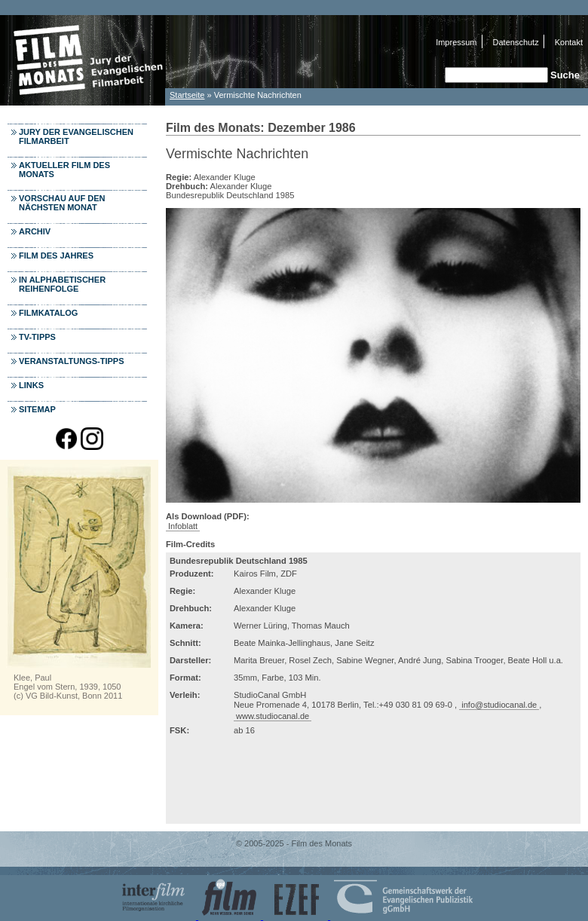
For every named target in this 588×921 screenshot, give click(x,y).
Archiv (35, 231)
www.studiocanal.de (273, 716)
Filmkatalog (48, 313)
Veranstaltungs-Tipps (72, 361)
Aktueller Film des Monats (64, 170)
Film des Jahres (56, 255)
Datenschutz (516, 42)
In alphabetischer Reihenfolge (62, 284)
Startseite (187, 95)
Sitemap (37, 409)
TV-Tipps (37, 337)
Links (31, 385)
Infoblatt (183, 526)
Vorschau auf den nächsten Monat (62, 203)
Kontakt (569, 42)
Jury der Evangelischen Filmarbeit (76, 136)
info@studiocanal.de (499, 705)
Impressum (456, 42)
